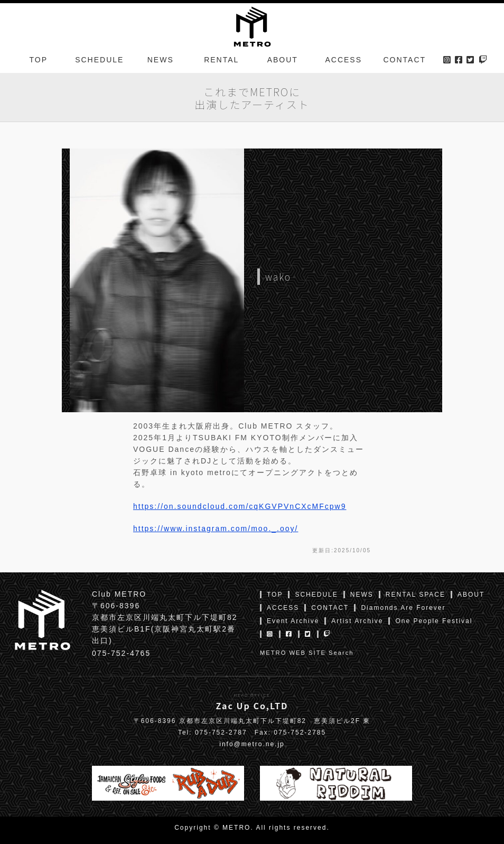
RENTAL (221, 60)
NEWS (161, 60)
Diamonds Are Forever (403, 608)
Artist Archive (357, 621)
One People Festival (434, 621)
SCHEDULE (99, 60)
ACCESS (343, 60)
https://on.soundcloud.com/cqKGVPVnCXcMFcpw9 (240, 506)
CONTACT (404, 60)
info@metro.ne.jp (252, 744)
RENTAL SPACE (416, 595)
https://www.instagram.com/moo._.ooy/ (216, 528)
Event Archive (293, 621)
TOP (38, 60)
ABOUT (283, 60)
